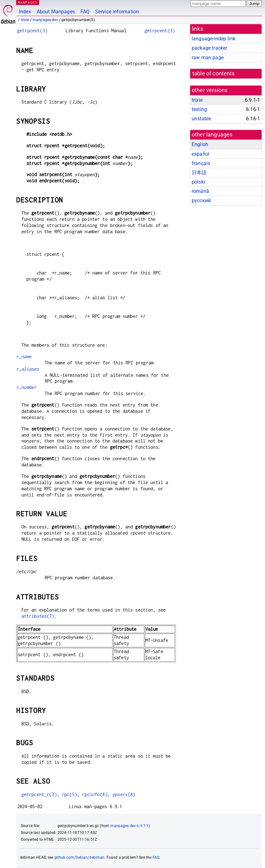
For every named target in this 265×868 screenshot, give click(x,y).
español (201, 154)
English (200, 144)
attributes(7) (38, 616)
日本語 (199, 173)
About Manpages (56, 12)
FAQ (85, 12)
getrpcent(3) (32, 31)
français (201, 163)
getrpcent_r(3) (39, 794)
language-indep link (214, 39)
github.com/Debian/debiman (80, 857)
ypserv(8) (124, 794)
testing (199, 109)
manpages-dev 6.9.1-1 (129, 826)
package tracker (209, 48)
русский (201, 200)
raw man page (208, 58)
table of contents (214, 73)
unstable (201, 119)
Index (25, 12)
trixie (25, 20)
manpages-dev (45, 20)
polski (198, 182)
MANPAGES (28, 2)
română (200, 191)
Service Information (117, 12)
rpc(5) (69, 794)
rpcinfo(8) (95, 794)
